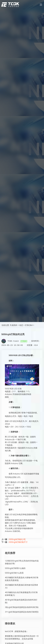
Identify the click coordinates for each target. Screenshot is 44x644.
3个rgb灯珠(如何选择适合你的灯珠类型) (22, 612)
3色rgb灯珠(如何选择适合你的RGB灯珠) (22, 607)
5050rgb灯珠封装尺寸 (18, 542)
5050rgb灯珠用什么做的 (15, 568)
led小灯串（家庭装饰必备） (17, 631)
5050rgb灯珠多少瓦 (17, 539)
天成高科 (13, 325)
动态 (21, 325)
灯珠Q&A (29, 325)
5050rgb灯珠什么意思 (14, 573)
